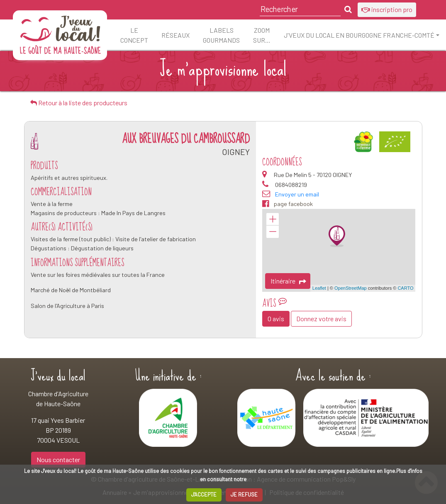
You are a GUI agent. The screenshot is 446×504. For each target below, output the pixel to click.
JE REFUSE (244, 494)
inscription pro (387, 9)
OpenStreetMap (351, 288)
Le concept (134, 35)
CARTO (405, 288)
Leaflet (319, 288)
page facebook (288, 204)
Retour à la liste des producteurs (79, 103)
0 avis (276, 319)
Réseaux (175, 35)
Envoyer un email (297, 194)
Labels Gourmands (221, 35)
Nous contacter (58, 459)
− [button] (273, 232)
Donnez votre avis (321, 319)
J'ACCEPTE (204, 494)
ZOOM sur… (262, 35)
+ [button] (273, 219)
